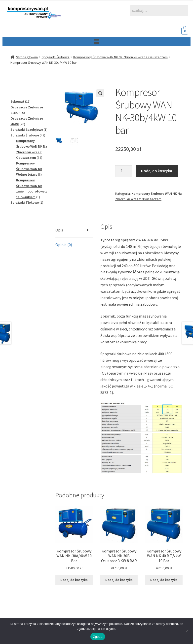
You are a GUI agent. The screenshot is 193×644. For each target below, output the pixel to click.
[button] (88, 42)
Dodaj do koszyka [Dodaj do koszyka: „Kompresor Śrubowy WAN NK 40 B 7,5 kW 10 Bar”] (164, 580)
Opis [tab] (59, 230)
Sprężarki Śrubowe (56, 57)
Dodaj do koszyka (157, 171)
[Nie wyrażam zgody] (187, 631)
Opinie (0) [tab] (64, 245)
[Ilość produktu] (124, 171)
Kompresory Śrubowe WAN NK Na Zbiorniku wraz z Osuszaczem (120, 57)
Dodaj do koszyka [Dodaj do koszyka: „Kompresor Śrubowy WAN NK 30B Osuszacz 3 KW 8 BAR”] (119, 580)
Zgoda (98, 637)
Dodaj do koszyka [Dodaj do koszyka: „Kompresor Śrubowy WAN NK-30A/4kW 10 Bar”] (74, 580)
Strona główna (27, 57)
